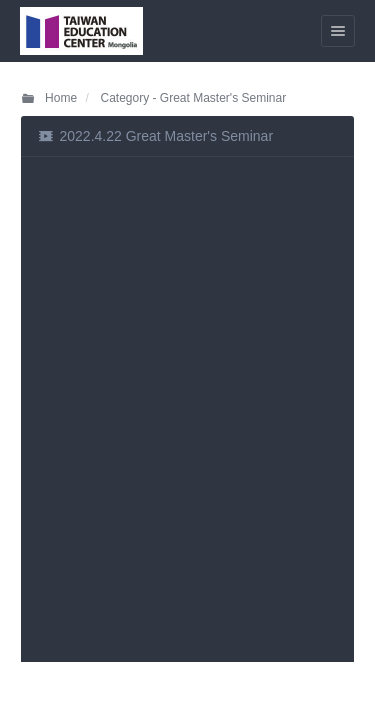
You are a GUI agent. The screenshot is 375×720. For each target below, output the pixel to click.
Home (48, 98)
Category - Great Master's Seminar (191, 98)
